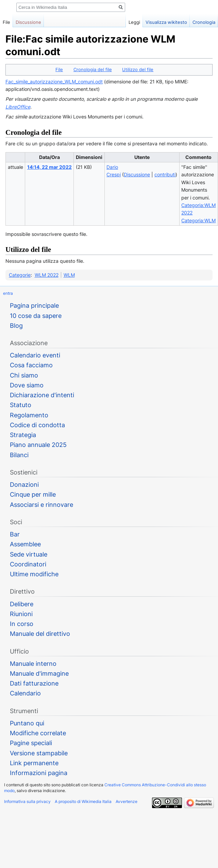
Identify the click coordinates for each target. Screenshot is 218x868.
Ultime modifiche (34, 574)
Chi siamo (24, 375)
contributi (165, 174)
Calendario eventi (35, 355)
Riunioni (21, 614)
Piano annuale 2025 (38, 445)
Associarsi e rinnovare (41, 505)
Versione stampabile (39, 753)
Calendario (25, 693)
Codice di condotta (37, 425)
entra (8, 293)
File (59, 69)
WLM (69, 275)
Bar (15, 534)
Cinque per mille (33, 494)
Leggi (129, 22)
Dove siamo (27, 385)
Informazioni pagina (39, 773)
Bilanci (19, 455)
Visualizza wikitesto (161, 22)
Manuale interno (33, 664)
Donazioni (24, 485)
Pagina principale (34, 306)
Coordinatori (28, 564)
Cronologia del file (93, 69)
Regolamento (29, 415)
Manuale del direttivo (40, 634)
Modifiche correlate (38, 733)
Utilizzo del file (138, 69)
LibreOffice (18, 107)
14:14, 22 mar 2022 (49, 167)
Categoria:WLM (198, 220)
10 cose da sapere (36, 316)
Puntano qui (27, 723)
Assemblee (25, 544)
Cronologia (198, 22)
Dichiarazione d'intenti (42, 395)
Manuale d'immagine (39, 673)
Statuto (21, 405)
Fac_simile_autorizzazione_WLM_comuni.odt (54, 82)
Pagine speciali (31, 743)
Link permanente (34, 763)
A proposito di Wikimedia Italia (83, 801)
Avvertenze (127, 801)
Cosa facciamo (31, 365)
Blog (16, 326)
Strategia (23, 435)
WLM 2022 (47, 275)
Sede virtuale (29, 554)
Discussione (137, 174)
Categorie (20, 275)
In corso (22, 624)
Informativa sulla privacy (27, 801)
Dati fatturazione (34, 683)
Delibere (22, 604)
